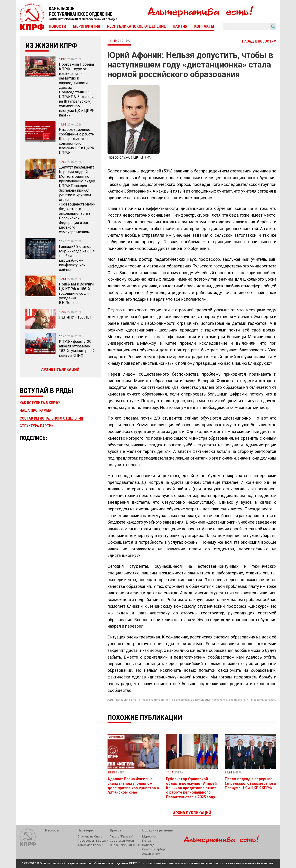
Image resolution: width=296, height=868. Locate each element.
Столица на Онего (90, 836)
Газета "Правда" (122, 836)
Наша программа (35, 410)
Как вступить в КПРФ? (40, 403)
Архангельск (151, 854)
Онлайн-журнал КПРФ (125, 845)
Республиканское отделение (136, 26)
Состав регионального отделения (51, 418)
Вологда (148, 845)
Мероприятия (87, 26)
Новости (57, 26)
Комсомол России (90, 845)
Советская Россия (123, 841)
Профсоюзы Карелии (93, 841)
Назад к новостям (259, 41)
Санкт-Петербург (154, 849)
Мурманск (149, 836)
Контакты (204, 26)
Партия (180, 26)
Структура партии (37, 426)
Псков (147, 841)
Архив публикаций (60, 369)
